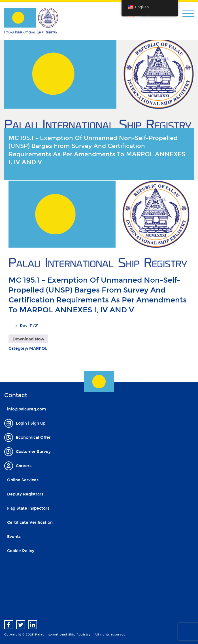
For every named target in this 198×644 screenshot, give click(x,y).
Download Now (28, 339)
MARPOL (38, 349)
